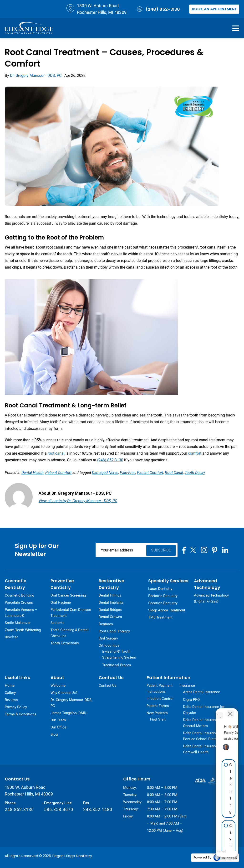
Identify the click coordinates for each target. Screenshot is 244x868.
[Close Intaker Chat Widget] (229, 712)
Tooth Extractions (65, 643)
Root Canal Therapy (114, 631)
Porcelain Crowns (19, 603)
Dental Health (33, 473)
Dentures (106, 624)
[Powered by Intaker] (205, 854)
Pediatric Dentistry (163, 596)
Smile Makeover (18, 623)
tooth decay (195, 473)
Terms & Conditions (20, 714)
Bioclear (11, 637)
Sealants (57, 623)
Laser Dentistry (160, 589)
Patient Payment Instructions (160, 689)
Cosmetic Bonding (19, 595)
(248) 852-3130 (158, 9)
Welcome (58, 686)
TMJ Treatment (160, 617)
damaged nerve (105, 473)
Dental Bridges (110, 610)
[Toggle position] (219, 712)
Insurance (187, 686)
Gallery (10, 693)
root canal (56, 453)
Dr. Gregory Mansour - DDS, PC (36, 75)
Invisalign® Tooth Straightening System (119, 654)
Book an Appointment (214, 9)
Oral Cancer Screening (68, 595)
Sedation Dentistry (163, 603)
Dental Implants (111, 603)
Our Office (58, 727)
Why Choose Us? (64, 693)
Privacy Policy (16, 707)
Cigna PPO (191, 700)
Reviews (11, 700)
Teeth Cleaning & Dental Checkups (69, 633)
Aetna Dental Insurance (201, 692)
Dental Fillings (110, 595)
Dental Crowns (110, 617)
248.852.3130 (19, 809)
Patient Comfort (58, 473)
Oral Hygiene (61, 603)
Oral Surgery (108, 638)
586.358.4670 (59, 809)
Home (10, 686)
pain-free (128, 473)
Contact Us (108, 686)
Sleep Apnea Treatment (167, 610)
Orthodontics (109, 645)
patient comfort (150, 473)
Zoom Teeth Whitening (23, 630)
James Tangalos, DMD (68, 713)
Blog (54, 734)
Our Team (58, 720)
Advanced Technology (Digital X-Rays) (211, 598)
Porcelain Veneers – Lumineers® (21, 613)
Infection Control (160, 699)
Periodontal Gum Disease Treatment (71, 613)
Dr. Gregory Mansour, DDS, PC (71, 703)
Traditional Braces (117, 665)
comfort (195, 453)
